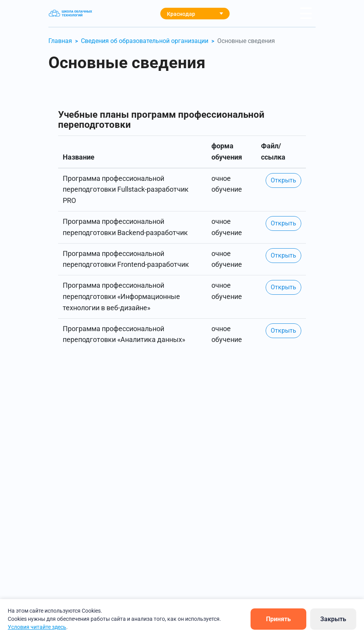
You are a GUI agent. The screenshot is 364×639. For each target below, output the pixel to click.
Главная (60, 41)
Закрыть (333, 619)
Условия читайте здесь (37, 627)
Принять (278, 619)
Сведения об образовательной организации (145, 41)
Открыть (283, 180)
